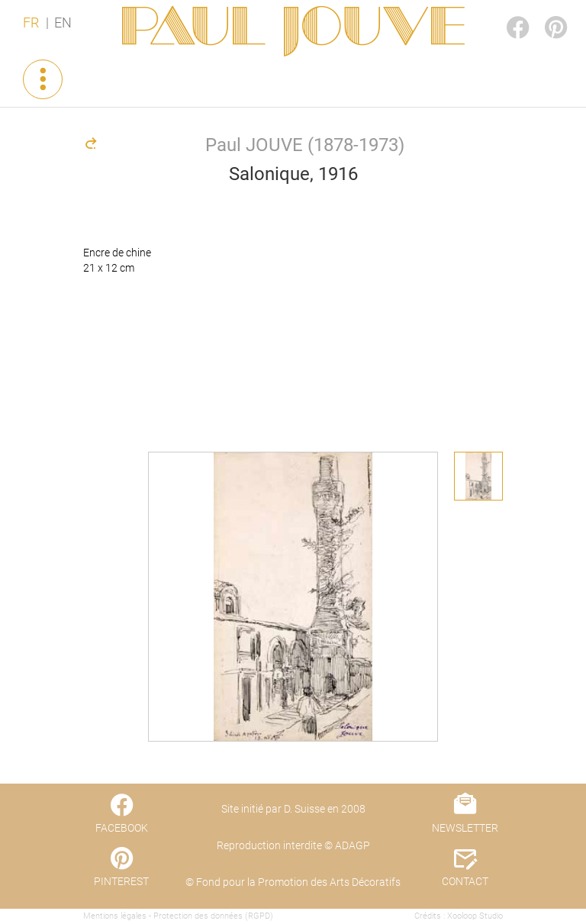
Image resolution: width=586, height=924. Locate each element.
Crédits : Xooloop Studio (459, 916)
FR (31, 23)
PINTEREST (543, 13)
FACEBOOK (505, 13)
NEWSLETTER (465, 828)
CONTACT (465, 881)
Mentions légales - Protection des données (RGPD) (178, 916)
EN (63, 23)
